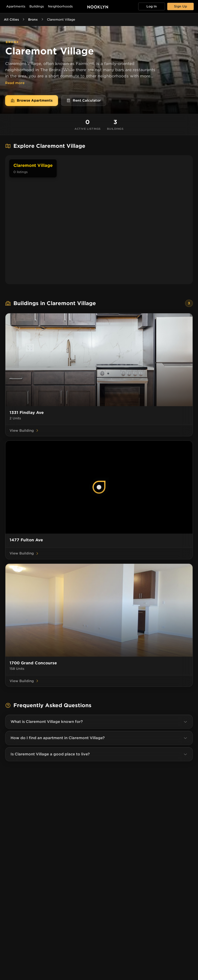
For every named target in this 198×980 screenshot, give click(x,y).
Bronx (33, 19)
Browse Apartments (32, 101)
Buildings (37, 6)
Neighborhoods (60, 6)
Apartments (16, 6)
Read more (15, 83)
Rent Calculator (84, 101)
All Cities (11, 19)
